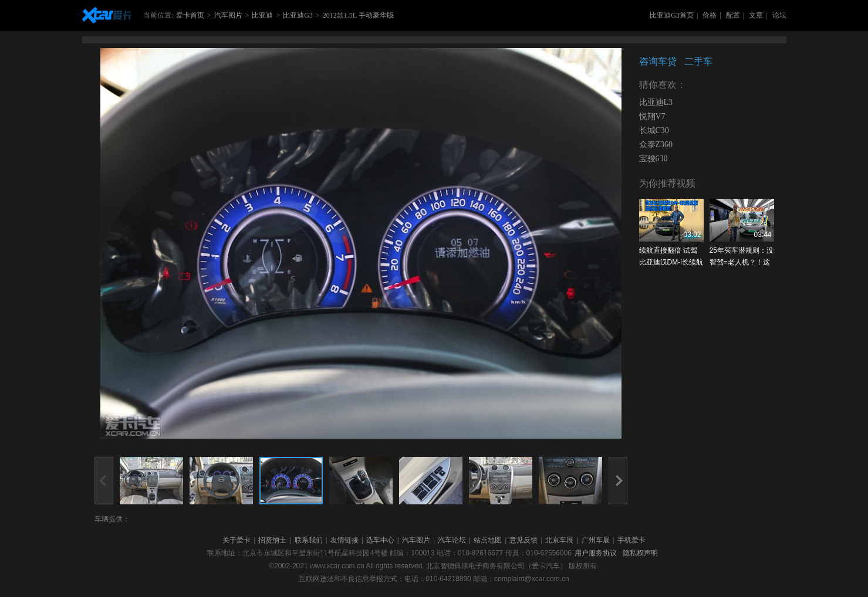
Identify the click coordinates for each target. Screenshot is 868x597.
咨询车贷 (658, 61)
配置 (733, 15)
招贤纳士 (272, 540)
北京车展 (559, 540)
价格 (710, 15)
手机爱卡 (631, 540)
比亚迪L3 (656, 102)
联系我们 (309, 540)
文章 (756, 15)
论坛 (779, 15)
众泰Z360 (656, 145)
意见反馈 (523, 540)
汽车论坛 (452, 540)
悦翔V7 (652, 116)
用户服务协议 (596, 553)
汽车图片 (228, 15)
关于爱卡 (237, 540)
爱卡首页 (190, 15)
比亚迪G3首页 (672, 15)
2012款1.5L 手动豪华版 (358, 15)
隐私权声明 (640, 553)
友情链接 (345, 540)
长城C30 (654, 130)
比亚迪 (262, 15)
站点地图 (488, 540)
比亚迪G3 (298, 15)
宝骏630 (653, 159)
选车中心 (380, 540)
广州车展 (596, 540)
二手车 (698, 61)
